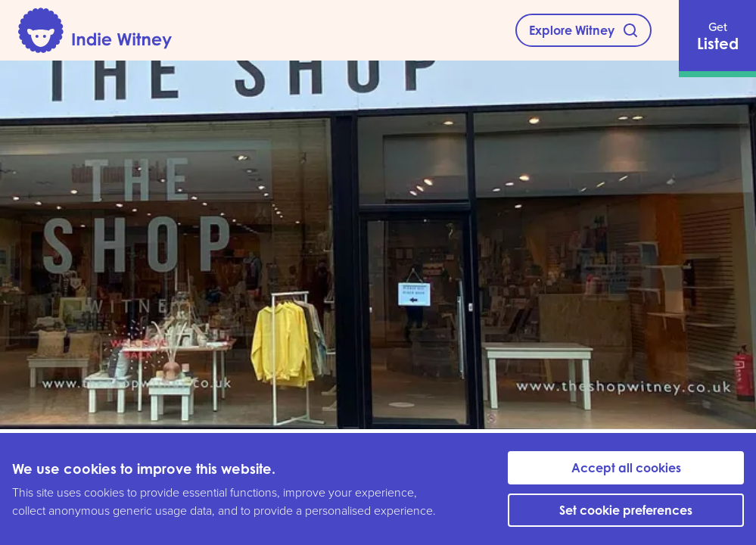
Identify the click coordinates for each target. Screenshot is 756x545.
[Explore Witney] (583, 30)
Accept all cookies (626, 468)
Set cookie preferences (626, 510)
